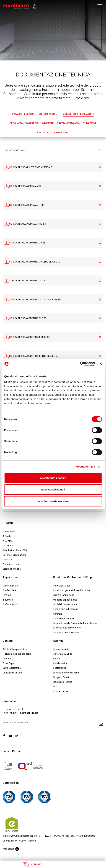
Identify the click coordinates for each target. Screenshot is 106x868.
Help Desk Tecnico (63, 682)
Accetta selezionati (53, 489)
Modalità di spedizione (65, 604)
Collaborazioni (61, 663)
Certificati (44, 132)
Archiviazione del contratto (67, 628)
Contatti (33, 864)
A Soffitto (8, 541)
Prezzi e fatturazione (64, 595)
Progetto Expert (61, 677)
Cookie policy (10, 841)
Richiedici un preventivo (15, 649)
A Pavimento (9, 531)
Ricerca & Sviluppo (63, 654)
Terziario (7, 595)
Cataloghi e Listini (24, 114)
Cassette (48, 123)
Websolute (11, 849)
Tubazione (90, 123)
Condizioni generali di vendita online (72, 590)
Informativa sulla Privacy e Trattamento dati (75, 623)
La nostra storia (61, 649)
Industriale (8, 600)
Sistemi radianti (49, 114)
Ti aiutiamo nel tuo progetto (17, 654)
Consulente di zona (13, 673)
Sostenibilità (60, 668)
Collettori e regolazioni (78, 114)
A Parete (7, 536)
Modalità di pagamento (65, 600)
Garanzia (58, 614)
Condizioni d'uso (62, 586)
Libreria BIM (62, 132)
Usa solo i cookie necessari (53, 501)
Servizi (56, 659)
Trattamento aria (68, 123)
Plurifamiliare (9, 590)
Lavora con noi (61, 691)
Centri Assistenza (12, 668)
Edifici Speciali (10, 604)
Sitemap (32, 841)
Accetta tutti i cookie (53, 478)
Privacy (22, 841)
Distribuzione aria (12, 569)
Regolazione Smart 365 (24, 123)
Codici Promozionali (63, 618)
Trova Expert (9, 663)
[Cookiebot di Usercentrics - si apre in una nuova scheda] (80, 364)
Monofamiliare (10, 586)
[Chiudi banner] (101, 364)
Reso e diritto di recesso (66, 609)
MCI (55, 687)
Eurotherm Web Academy (66, 673)
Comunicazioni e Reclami (66, 632)
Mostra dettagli (85, 467)
